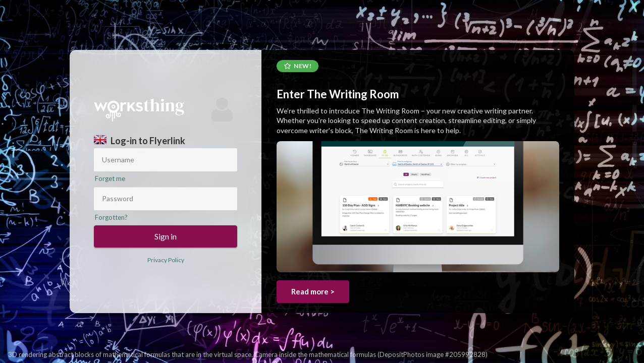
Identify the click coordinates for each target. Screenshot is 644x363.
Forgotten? (111, 217)
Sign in (166, 236)
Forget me (110, 178)
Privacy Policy (166, 260)
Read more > (313, 291)
